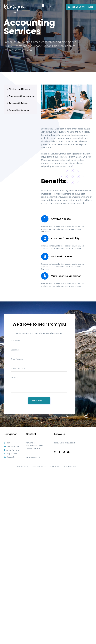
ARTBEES (27, 466)
